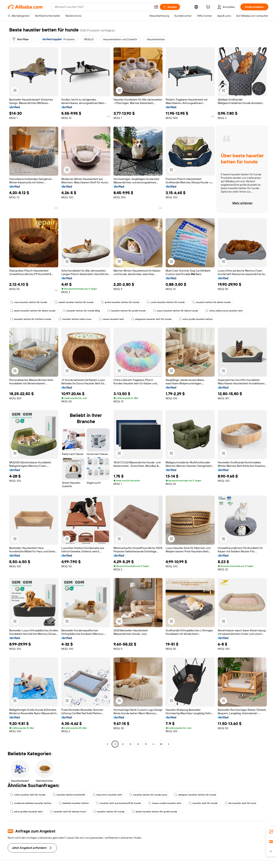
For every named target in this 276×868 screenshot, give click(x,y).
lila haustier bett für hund (240, 803)
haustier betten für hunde (109, 812)
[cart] (209, 7)
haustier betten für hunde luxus (148, 795)
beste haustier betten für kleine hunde (33, 311)
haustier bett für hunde (203, 803)
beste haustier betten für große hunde (154, 812)
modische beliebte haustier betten (31, 803)
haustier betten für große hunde (126, 311)
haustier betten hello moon (75, 319)
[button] (156, 7)
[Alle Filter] (21, 39)
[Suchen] (170, 7)
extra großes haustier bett (26, 812)
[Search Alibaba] (103, 7)
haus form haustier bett (107, 795)
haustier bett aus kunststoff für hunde (118, 803)
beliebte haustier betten (74, 803)
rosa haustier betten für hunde (29, 302)
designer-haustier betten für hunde (195, 795)
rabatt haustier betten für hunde (74, 302)
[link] (271, 832)
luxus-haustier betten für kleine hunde (175, 311)
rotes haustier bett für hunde (28, 795)
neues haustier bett (111, 319)
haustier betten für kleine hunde (211, 302)
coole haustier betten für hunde (166, 302)
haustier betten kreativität (69, 795)
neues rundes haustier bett (165, 803)
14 (161, 744)
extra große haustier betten (196, 319)
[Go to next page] (169, 744)
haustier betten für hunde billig (81, 311)
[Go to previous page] (107, 744)
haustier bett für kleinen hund (68, 812)
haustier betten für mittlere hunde (31, 319)
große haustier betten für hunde (120, 302)
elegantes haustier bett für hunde (151, 319)
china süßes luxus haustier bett (224, 311)
